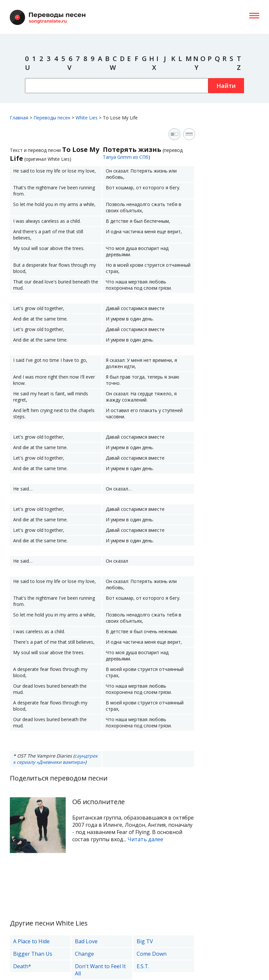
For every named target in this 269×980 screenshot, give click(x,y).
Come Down (152, 954)
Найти (226, 86)
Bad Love (86, 941)
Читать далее (145, 839)
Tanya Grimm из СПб (126, 157)
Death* (22, 966)
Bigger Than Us (33, 954)
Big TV (145, 941)
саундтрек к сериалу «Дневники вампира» (55, 759)
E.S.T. (143, 966)
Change (84, 954)
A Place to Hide (31, 941)
